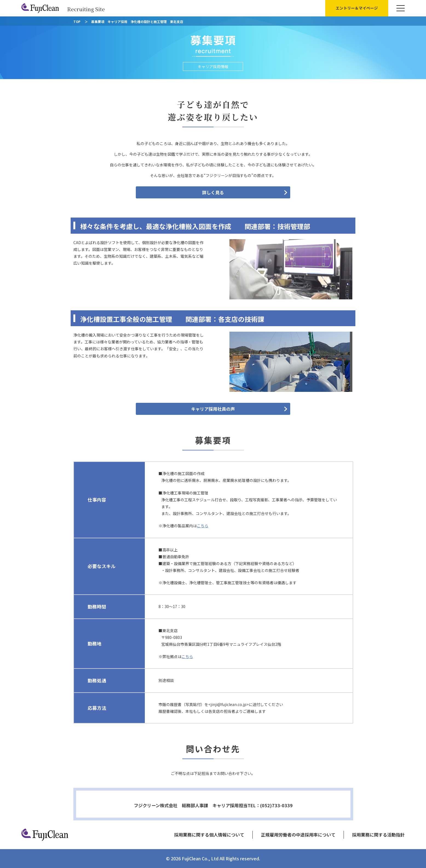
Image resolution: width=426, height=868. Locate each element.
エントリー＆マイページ (357, 8)
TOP (77, 21)
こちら (203, 526)
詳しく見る (213, 192)
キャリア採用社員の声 (213, 409)
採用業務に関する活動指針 (378, 835)
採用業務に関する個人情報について (209, 835)
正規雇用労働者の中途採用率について (298, 835)
